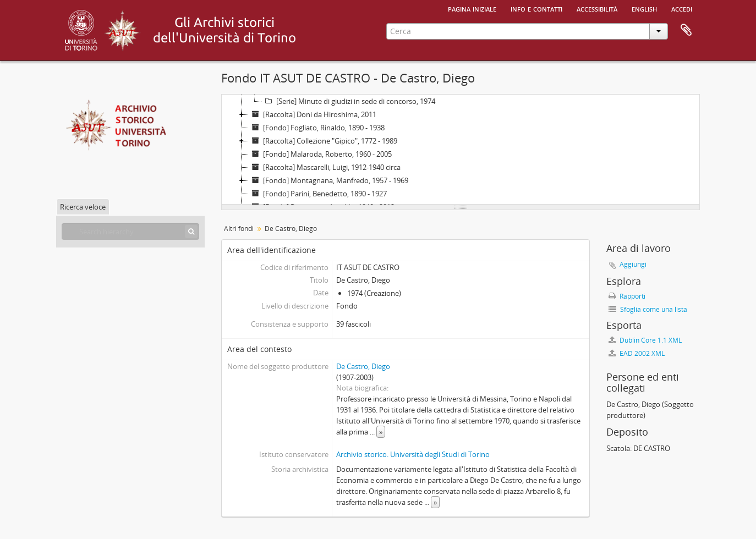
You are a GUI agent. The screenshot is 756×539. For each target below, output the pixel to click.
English (644, 8)
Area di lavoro (686, 30)
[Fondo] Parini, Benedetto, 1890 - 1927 (318, 194)
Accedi (682, 8)
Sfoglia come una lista (648, 309)
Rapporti (627, 296)
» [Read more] (381, 432)
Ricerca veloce (83, 207)
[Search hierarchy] (130, 232)
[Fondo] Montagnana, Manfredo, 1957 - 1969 (328, 180)
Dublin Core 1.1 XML (645, 340)
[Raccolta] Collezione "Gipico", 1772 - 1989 (323, 141)
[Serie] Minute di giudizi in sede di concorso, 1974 (349, 101)
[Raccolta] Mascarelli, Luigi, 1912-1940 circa (325, 167)
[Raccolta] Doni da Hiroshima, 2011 (313, 114)
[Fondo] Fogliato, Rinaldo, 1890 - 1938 (317, 128)
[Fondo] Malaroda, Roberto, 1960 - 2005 (320, 154)
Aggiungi (633, 264)
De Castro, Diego (363, 366)
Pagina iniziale (472, 8)
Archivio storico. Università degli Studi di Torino (413, 454)
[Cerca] (191, 232)
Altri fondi (239, 229)
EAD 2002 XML (637, 353)
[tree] (461, 150)
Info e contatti (536, 8)
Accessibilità (597, 8)
